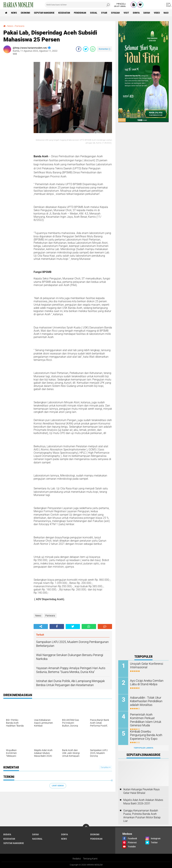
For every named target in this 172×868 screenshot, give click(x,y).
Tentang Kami (90, 859)
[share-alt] (41, 626)
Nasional (37, 839)
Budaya (7, 834)
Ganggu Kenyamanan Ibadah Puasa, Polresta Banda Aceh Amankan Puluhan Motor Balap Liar (142, 816)
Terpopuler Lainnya (143, 748)
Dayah (147, 13)
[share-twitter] (86, 49)
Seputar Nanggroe (44, 13)
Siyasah (115, 13)
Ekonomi (25, 13)
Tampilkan (105, 767)
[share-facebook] (79, 49)
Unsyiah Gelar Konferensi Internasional (145, 665)
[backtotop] (86, 827)
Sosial (94, 13)
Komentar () (105, 49)
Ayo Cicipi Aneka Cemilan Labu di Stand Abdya (145, 682)
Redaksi (77, 859)
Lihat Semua (58, 786)
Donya (136, 13)
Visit (126, 13)
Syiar (104, 13)
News (14, 13)
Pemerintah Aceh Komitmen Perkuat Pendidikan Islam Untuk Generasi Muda (147, 718)
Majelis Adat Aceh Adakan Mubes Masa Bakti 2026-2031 (143, 802)
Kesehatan (64, 13)
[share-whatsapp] (93, 49)
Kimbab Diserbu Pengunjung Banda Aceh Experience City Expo (147, 735)
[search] (78, 5)
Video (157, 13)
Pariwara (20, 26)
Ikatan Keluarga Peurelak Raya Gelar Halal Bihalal (141, 791)
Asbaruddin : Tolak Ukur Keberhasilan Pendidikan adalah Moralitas (145, 701)
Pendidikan (80, 13)
